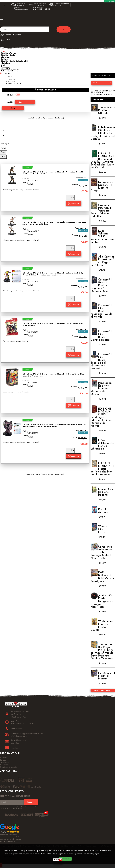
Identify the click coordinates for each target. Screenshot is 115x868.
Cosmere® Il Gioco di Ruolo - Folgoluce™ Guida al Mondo (101, 311)
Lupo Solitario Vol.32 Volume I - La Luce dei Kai (102, 237)
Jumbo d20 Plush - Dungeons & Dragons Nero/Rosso (102, 601)
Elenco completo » (100, 691)
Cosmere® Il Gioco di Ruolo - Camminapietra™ (101, 336)
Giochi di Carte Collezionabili (14, 61)
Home (4, 51)
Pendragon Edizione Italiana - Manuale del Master (101, 389)
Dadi (3, 65)
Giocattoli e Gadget (10, 69)
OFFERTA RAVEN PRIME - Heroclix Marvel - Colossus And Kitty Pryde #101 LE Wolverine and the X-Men (53, 274)
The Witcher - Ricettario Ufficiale (107, 110)
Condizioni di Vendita (9, 767)
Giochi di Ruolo (8, 55)
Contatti (4, 758)
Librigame (6, 57)
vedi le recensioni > (8, 841)
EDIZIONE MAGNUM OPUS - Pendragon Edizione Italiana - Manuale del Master (102, 417)
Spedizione (5, 763)
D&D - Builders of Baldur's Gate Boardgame (103, 577)
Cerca (10, 95)
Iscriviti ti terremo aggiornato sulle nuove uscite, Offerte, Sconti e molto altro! (19, 808)
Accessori (5, 67)
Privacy (105, 854)
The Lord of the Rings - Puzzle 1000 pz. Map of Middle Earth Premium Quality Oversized (102, 652)
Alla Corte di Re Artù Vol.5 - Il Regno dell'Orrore (102, 261)
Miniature (5, 63)
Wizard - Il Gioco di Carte (105, 530)
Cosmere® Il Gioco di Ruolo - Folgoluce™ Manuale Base (101, 285)
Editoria (5, 59)
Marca (10, 102)
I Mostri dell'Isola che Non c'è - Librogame (102, 445)
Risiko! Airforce (103, 511)
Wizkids (30, 184)
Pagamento (5, 765)
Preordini (98, 100)
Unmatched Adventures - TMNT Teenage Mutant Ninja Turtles (102, 553)
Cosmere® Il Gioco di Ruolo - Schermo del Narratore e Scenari (101, 362)
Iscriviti (31, 802)
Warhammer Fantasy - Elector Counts (102, 626)
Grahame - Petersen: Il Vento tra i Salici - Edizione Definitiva (101, 211)
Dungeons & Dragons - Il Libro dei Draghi (102, 186)
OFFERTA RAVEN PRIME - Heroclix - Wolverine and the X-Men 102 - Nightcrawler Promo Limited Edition (55, 426)
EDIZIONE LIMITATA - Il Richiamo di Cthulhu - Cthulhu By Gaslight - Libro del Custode (102, 161)
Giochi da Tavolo (9, 53)
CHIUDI (58, 863)
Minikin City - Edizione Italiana (106, 492)
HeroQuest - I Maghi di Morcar (106, 676)
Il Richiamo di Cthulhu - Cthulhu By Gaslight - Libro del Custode (103, 133)
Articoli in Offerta (9, 71)
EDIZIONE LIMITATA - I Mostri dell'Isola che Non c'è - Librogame (102, 469)
